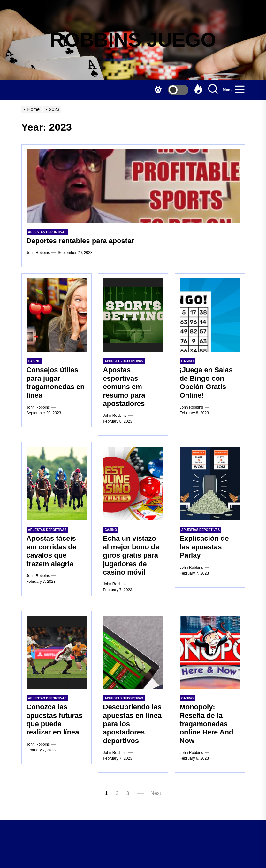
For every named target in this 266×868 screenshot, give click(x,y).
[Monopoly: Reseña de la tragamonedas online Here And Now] (210, 652)
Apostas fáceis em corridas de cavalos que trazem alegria (52, 551)
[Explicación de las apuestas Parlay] (210, 484)
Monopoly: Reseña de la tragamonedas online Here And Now (207, 724)
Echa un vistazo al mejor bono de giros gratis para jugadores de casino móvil (131, 555)
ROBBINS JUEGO (133, 40)
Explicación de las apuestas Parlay (204, 547)
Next (156, 793)
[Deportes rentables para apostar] (133, 186)
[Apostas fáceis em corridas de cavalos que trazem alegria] (57, 484)
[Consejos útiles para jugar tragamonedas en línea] (57, 315)
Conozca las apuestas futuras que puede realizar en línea (55, 720)
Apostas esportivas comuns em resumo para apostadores (124, 387)
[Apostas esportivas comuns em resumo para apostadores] (133, 315)
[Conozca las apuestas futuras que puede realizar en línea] (57, 652)
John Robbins (38, 253)
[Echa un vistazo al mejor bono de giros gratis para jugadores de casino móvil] (133, 484)
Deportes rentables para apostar (80, 241)
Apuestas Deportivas (47, 232)
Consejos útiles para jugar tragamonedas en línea (56, 382)
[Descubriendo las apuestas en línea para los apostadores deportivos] (133, 652)
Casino (34, 361)
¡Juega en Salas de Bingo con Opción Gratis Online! (206, 382)
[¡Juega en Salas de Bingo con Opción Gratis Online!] (210, 315)
